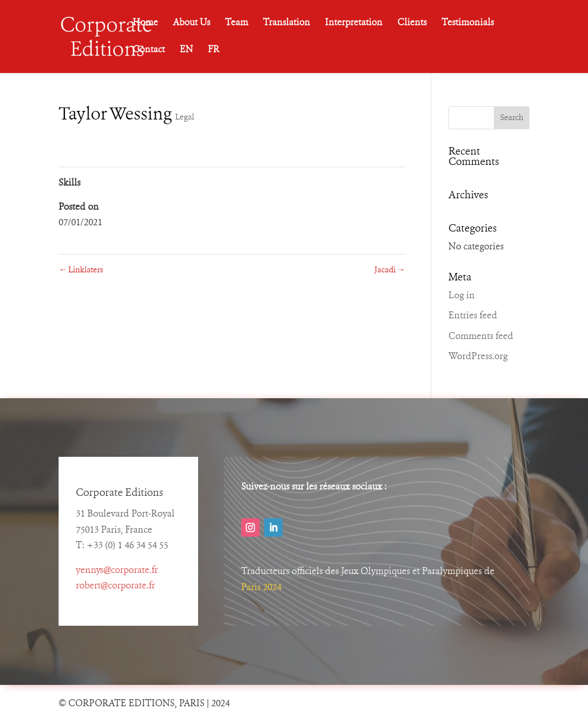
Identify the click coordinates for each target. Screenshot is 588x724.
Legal (185, 117)
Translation (287, 23)
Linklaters (81, 270)
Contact (149, 50)
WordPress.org (478, 357)
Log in (462, 296)
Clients (412, 23)
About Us (192, 23)
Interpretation (354, 23)
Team (237, 23)
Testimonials (468, 23)
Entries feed (473, 316)
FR (214, 50)
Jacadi (390, 270)
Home (145, 23)
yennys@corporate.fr (117, 571)
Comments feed (481, 337)
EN (186, 50)
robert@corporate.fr (115, 586)
